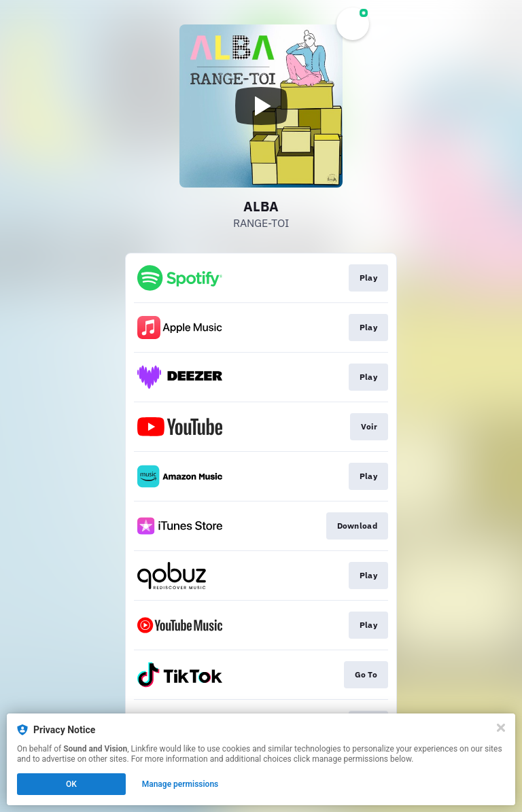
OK (71, 784)
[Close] (501, 728)
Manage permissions (180, 784)
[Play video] (261, 106)
